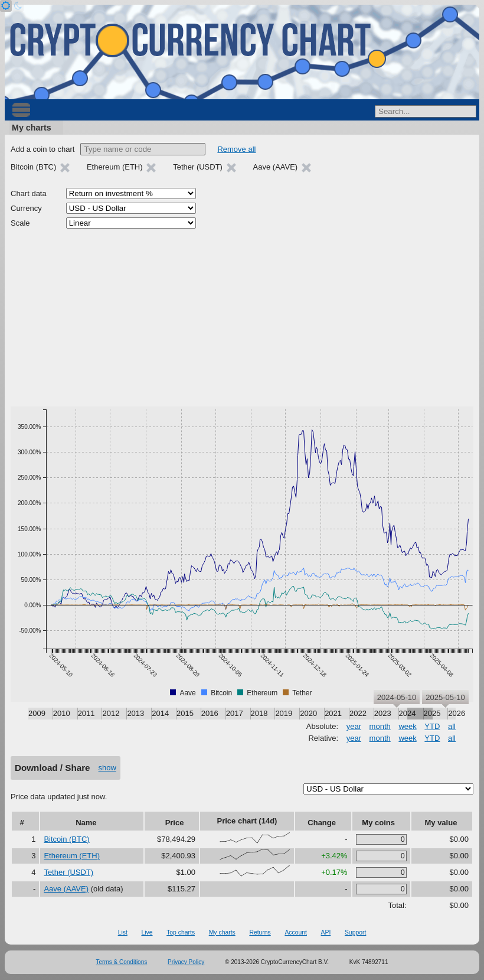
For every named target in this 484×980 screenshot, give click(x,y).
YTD (432, 726)
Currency (26, 208)
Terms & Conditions (122, 962)
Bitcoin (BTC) (66, 839)
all (452, 726)
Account (296, 932)
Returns (260, 932)
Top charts (181, 932)
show (107, 768)
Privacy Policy (186, 962)
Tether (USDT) (68, 872)
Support (355, 932)
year (354, 726)
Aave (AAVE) (66, 889)
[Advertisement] (242, 318)
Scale (20, 223)
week (407, 726)
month (380, 726)
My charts (32, 128)
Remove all (236, 149)
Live (147, 932)
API (326, 932)
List (123, 932)
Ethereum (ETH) (72, 856)
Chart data (29, 193)
